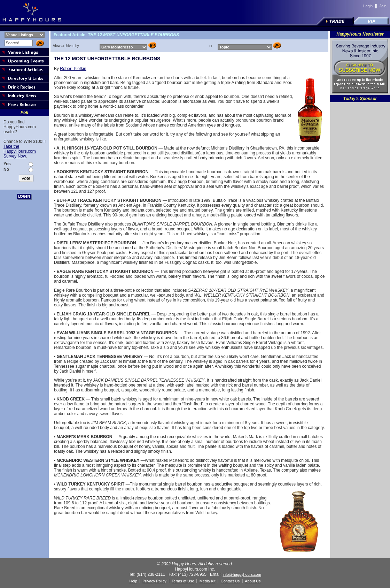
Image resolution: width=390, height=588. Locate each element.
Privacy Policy (154, 581)
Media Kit (208, 581)
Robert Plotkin (73, 69)
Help (133, 581)
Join (383, 6)
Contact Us (230, 581)
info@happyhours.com (242, 574)
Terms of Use (183, 581)
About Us (253, 581)
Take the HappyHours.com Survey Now (20, 151)
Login (368, 6)
